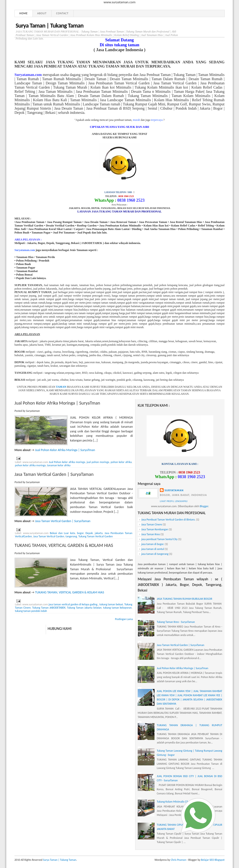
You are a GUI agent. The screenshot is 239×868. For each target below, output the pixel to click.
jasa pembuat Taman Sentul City (159, 539)
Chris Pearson (179, 860)
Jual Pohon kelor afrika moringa (67, 462)
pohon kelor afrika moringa (30, 465)
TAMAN (61, 387)
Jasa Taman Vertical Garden (49, 536)
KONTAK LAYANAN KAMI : (180, 464)
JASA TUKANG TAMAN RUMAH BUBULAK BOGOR (185, 599)
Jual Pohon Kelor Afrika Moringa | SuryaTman (57, 403)
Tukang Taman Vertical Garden (96, 536)
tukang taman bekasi (111, 604)
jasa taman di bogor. (153, 544)
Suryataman (174, 490)
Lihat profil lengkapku (174, 501)
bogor (80, 533)
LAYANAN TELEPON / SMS (118, 192)
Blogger (204, 506)
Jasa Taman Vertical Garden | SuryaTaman (54, 474)
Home (24, 13)
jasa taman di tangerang (155, 554)
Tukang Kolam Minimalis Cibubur (175, 802)
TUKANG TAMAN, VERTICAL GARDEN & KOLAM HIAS (64, 545)
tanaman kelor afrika (59, 465)
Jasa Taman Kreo (151, 534)
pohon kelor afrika (121, 462)
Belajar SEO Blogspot (213, 860)
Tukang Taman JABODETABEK (49, 608)
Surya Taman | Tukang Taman (60, 860)
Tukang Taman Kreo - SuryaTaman (176, 622)
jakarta (99, 533)
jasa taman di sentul (153, 549)
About (42, 13)
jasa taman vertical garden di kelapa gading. (73, 604)
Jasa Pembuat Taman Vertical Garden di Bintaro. (168, 520)
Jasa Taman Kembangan (155, 529)
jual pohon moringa (98, 462)
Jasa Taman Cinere (152, 524)
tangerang (71, 536)
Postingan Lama (124, 619)
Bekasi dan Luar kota (62, 533)
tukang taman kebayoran (117, 608)
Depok (89, 533)
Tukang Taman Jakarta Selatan (84, 608)
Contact (62, 13)
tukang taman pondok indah (31, 611)
